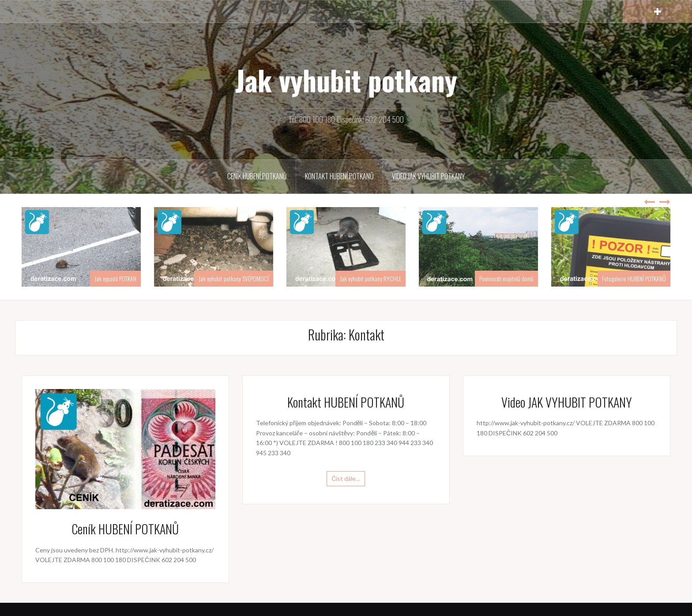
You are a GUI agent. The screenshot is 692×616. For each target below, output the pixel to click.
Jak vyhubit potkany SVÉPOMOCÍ (234, 278)
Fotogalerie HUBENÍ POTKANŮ (634, 278)
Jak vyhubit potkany (346, 80)
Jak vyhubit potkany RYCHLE (370, 278)
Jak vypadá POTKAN (115, 278)
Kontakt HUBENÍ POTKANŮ (339, 176)
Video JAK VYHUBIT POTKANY (428, 176)
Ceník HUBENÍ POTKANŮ (257, 176)
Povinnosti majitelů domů (506, 278)
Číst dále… (346, 478)
